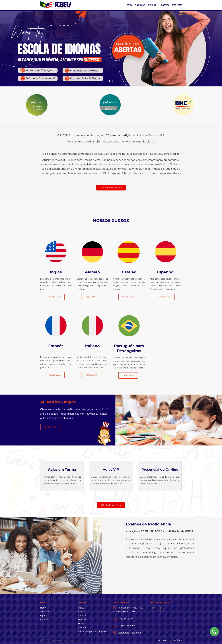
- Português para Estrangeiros (92, 632)
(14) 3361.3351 (125, 619)
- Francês (81, 624)
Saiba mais (55, 297)
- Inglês (80, 608)
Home (129, 5)
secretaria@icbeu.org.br (130, 633)
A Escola (44, 612)
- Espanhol (82, 620)
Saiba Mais (50, 427)
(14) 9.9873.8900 (126, 626)
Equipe (165, 5)
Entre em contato (112, 187)
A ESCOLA (140, 5)
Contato (177, 5)
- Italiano (81, 628)
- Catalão (81, 616)
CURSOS (153, 5)
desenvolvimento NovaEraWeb (170, 640)
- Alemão (81, 612)
